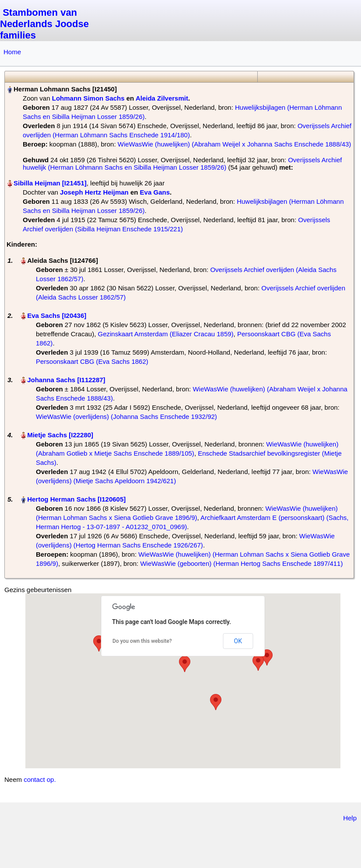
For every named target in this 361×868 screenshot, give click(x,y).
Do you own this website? (142, 641)
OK (238, 641)
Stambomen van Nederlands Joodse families (44, 24)
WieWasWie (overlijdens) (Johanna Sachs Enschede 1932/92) (126, 417)
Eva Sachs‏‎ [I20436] (57, 315)
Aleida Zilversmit (162, 98)
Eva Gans (155, 192)
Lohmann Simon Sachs (88, 98)
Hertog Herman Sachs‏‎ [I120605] (76, 499)
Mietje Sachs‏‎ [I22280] (60, 435)
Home (12, 52)
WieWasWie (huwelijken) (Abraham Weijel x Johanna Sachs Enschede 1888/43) (235, 144)
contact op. (40, 779)
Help (350, 818)
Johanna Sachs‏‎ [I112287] (66, 380)
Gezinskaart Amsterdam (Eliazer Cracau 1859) (165, 334)
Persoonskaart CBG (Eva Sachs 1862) (92, 361)
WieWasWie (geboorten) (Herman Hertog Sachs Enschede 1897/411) (241, 563)
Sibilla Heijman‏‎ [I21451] (50, 183)
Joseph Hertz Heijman (94, 192)
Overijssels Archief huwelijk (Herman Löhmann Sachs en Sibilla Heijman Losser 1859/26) (182, 164)
